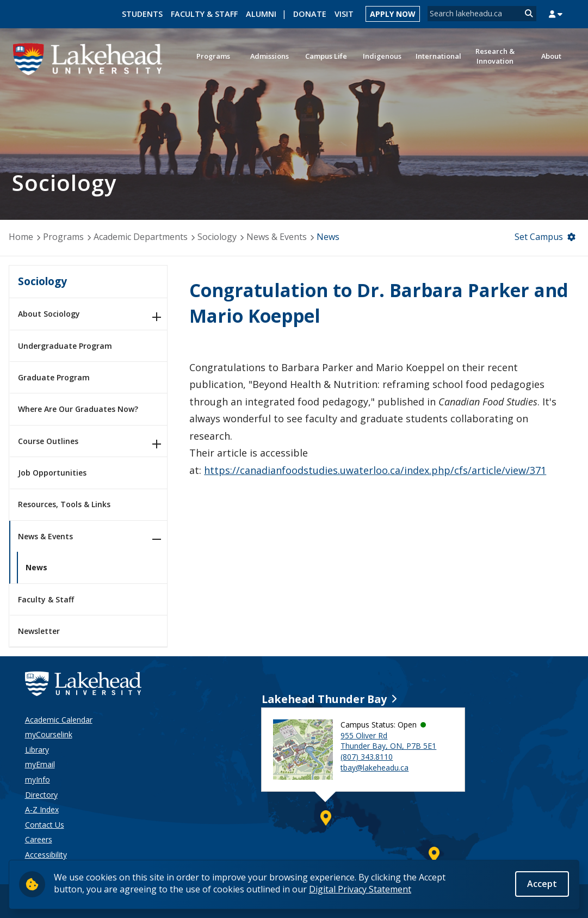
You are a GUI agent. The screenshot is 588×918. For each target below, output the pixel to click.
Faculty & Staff (204, 14)
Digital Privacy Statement (360, 889)
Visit (344, 14)
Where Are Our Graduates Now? (78, 409)
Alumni (261, 14)
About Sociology (49, 314)
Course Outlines (48, 441)
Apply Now (393, 14)
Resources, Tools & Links (64, 504)
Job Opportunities (52, 473)
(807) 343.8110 (367, 757)
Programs (63, 237)
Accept (542, 884)
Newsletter (39, 631)
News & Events (277, 237)
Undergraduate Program (65, 346)
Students (142, 14)
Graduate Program (54, 377)
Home (21, 237)
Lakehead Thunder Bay (324, 699)
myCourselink (49, 734)
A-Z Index (42, 809)
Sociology (217, 237)
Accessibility (46, 855)
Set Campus (539, 237)
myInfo (38, 780)
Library (37, 750)
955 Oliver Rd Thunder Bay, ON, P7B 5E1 (388, 741)
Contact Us (45, 825)
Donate (310, 14)
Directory (41, 795)
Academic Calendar (59, 720)
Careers (39, 839)
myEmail (40, 764)
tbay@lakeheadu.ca (375, 768)
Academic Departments (141, 237)
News (328, 237)
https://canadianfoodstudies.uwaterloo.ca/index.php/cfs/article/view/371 (375, 470)
